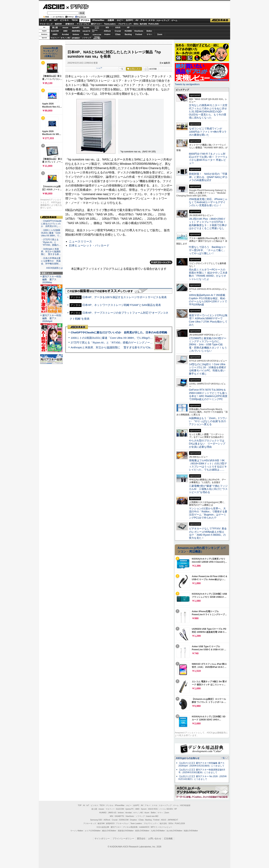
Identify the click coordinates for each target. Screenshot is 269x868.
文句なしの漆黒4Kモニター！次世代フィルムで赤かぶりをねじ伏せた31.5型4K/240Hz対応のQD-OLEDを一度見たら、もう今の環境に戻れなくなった (208, 111)
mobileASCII (144, 827)
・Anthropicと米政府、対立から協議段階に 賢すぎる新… (51, 252)
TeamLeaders (110, 24)
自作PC (130, 20)
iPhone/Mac (98, 20)
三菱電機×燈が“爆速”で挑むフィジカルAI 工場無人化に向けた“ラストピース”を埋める (208, 489)
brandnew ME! (97, 38)
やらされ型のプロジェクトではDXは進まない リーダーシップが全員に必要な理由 (207, 444)
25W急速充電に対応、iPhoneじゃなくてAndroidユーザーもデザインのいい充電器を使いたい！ (208, 202)
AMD (65, 31)
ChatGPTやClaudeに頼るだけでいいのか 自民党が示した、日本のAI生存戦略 (119, 332)
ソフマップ (86, 38)
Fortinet (139, 34)
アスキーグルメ (83, 24)
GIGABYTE (86, 31)
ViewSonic (139, 31)
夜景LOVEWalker (142, 831)
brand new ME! (152, 816)
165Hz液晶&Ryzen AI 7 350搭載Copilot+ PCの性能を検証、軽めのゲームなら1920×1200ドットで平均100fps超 (208, 300)
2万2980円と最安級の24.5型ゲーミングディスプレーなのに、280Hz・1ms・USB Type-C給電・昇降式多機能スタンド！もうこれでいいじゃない (208, 344)
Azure (86, 34)
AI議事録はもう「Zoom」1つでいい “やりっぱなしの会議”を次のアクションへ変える (208, 421)
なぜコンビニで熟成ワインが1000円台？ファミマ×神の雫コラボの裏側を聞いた (208, 132)
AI (50, 20)
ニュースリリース (80, 241)
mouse (65, 28)
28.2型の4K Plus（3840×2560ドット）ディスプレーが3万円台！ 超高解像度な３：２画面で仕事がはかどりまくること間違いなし (208, 224)
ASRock (107, 31)
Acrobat (65, 34)
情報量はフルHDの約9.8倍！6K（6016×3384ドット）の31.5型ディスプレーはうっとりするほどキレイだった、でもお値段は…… (208, 465)
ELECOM (55, 31)
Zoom (160, 34)
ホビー (120, 20)
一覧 (121, 69)
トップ (43, 20)
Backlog (128, 34)
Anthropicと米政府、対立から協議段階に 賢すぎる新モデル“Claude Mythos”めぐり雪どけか (127, 347)
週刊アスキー (96, 24)
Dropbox (107, 34)
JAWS (55, 34)
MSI (107, 28)
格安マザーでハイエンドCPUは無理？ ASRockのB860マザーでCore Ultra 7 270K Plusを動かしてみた (208, 320)
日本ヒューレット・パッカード (89, 245)
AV (137, 20)
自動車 (111, 20)
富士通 (55, 28)
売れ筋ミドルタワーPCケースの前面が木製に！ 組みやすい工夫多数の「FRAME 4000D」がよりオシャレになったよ (208, 274)
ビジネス (64, 20)
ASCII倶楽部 (220, 20)
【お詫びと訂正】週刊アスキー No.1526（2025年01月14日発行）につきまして (203, 778)
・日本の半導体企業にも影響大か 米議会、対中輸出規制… (51, 261)
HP (128, 28)
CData (118, 34)
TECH (75, 20)
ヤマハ (149, 34)
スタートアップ (163, 20)
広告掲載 (168, 839)
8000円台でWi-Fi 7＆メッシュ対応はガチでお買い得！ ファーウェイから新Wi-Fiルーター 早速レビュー (208, 158)
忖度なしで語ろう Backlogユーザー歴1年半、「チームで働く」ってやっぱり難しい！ (207, 250)
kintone (76, 34)
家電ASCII (70, 24)
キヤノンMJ (65, 38)
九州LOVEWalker (158, 831)
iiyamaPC (76, 28)
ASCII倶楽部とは (54, 268)
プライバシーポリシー (123, 839)
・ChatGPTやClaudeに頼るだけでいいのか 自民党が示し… (51, 224)
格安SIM (58, 24)
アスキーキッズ (46, 24)
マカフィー (55, 38)
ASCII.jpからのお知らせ (188, 758)
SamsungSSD (95, 31)
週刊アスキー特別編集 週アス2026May (52, 279)
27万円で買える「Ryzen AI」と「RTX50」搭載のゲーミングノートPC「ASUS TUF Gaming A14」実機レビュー (139, 342)
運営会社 (141, 839)
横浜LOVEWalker (109, 831)
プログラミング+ (125, 24)
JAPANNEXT (76, 38)
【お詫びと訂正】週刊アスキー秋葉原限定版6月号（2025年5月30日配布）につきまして (202, 771)
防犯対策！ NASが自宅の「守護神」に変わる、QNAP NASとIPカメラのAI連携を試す (208, 177)
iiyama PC (130, 809)
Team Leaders (136, 823)
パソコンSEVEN (97, 27)
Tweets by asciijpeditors (187, 84)
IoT (56, 20)
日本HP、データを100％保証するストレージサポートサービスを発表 (124, 297)
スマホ (151, 20)
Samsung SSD (96, 820)
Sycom (86, 28)
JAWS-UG (112, 813)
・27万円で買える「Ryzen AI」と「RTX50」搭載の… (51, 242)
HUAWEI (128, 31)
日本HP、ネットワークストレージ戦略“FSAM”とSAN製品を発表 (121, 305)
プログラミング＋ (151, 823)
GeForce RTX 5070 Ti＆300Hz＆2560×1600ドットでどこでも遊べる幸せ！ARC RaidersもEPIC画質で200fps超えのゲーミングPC (208, 394)
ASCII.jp (54, 7)
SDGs (136, 24)
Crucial (118, 31)
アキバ (144, 20)
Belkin (149, 31)
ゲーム (174, 20)
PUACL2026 (154, 24)
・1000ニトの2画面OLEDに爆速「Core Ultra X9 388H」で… (51, 233)
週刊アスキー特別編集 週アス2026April (52, 318)
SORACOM (124, 820)
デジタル (78, 7)
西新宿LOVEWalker (126, 831)
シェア (99, 68)
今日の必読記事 (103, 827)
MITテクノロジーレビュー (161, 827)
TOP (80, 805)
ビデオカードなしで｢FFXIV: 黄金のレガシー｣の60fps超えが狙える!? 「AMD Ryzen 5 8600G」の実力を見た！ (208, 533)
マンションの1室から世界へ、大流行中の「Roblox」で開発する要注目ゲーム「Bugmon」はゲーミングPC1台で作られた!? (208, 513)
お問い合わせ (155, 839)
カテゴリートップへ (161, 262)
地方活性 (143, 24)
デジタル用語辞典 (130, 827)
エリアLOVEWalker (93, 831)
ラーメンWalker (77, 831)
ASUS (118, 28)
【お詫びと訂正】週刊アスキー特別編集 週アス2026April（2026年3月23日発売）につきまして (201, 764)
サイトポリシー (102, 839)
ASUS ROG (76, 31)
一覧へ (224, 758)
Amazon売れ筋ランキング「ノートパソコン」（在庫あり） (51, 52)
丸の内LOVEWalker (174, 831)
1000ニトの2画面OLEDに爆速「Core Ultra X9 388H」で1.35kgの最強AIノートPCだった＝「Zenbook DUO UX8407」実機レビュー (151, 338)
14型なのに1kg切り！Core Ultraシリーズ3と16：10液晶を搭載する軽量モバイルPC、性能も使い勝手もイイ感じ (208, 369)
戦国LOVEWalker (191, 831)
